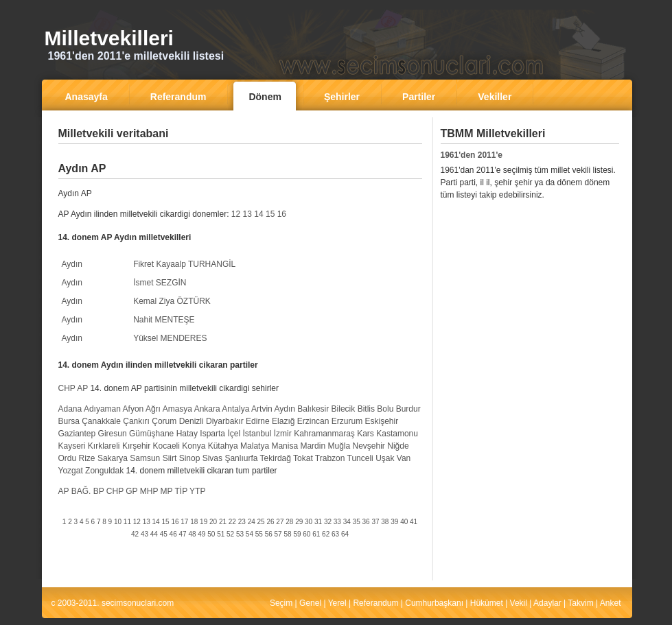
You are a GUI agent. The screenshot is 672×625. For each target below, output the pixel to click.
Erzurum (347, 421)
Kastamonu (397, 434)
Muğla (339, 446)
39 (394, 522)
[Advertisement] (240, 154)
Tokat (303, 458)
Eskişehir (381, 421)
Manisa (285, 446)
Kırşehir (136, 446)
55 (259, 534)
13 (247, 214)
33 (337, 522)
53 (240, 534)
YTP (197, 491)
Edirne (258, 421)
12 (236, 214)
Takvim (580, 603)
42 (135, 534)
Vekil (519, 603)
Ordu (68, 458)
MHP (149, 491)
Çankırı (136, 421)
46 (173, 534)
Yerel (337, 603)
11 (127, 522)
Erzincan (313, 421)
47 (183, 534)
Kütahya (223, 446)
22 (232, 522)
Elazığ (283, 421)
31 (318, 522)
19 (204, 522)
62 (326, 534)
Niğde (398, 446)
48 (192, 534)
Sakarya (113, 458)
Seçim (281, 603)
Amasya (177, 409)
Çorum (164, 421)
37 (375, 522)
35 (357, 522)
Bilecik (344, 409)
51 (221, 534)
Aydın (72, 264)
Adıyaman (102, 409)
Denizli (192, 421)
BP (99, 491)
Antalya (235, 409)
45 (164, 534)
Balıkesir (313, 409)
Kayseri (72, 446)
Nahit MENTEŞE (164, 320)
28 (289, 522)
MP (167, 491)
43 (144, 534)
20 (213, 522)
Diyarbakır (225, 421)
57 (278, 534)
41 (414, 522)
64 (345, 534)
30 (309, 522)
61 (316, 534)
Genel (310, 603)
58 (287, 534)
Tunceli (360, 458)
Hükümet (487, 603)
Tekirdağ (276, 458)
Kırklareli (104, 446)
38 (385, 522)
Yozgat (71, 471)
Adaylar (547, 603)
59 (297, 534)
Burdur (408, 409)
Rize (87, 458)
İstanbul (257, 434)
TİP (181, 491)
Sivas (212, 458)
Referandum (375, 603)
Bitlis (366, 409)
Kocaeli (166, 446)
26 (270, 522)
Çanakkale (101, 421)
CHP (67, 388)
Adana (70, 409)
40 (404, 522)
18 (194, 522)
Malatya (255, 446)
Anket (611, 603)
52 (230, 534)
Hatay (187, 434)
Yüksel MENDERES (170, 338)
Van (404, 458)
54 (250, 534)
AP (82, 388)
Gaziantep (77, 434)
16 (282, 214)
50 (211, 534)
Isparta (212, 434)
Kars (366, 434)
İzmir (283, 434)
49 (201, 534)
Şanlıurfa (241, 458)
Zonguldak (104, 471)
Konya (194, 446)
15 (270, 214)
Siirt (170, 458)
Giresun (113, 434)
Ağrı (153, 409)
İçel (234, 434)
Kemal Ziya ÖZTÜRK (172, 301)
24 (252, 522)
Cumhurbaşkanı (434, 603)
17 (184, 522)
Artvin (262, 409)
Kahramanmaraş (324, 434)
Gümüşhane (151, 434)
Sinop (190, 458)
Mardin (313, 446)
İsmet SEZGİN (160, 283)
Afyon (134, 409)
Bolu (385, 409)
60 (306, 534)
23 (242, 522)
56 (269, 534)
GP (131, 491)
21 (223, 522)
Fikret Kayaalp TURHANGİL (184, 264)
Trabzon (330, 458)
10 (118, 522)
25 (261, 522)
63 (335, 534)
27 (280, 522)
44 (154, 534)
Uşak (385, 458)
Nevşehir (369, 446)
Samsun (145, 458)
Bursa (69, 421)
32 (328, 522)
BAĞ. (81, 491)
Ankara (207, 409)
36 (366, 522)
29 (299, 522)
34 (347, 522)
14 (258, 214)
